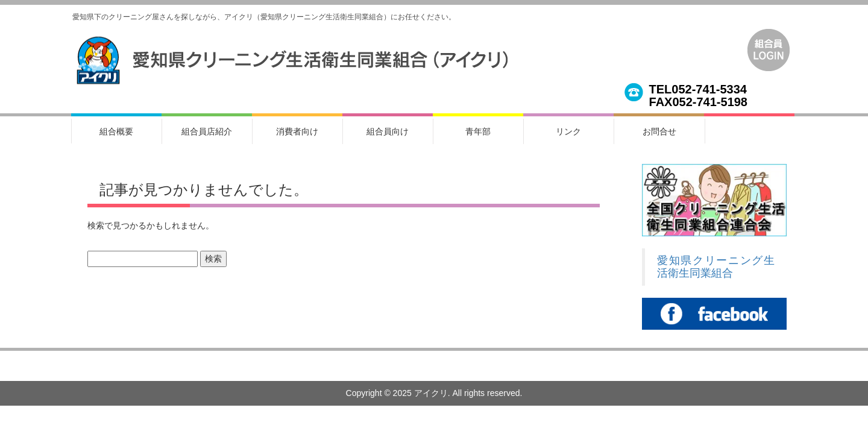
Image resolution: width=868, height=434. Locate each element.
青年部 (478, 131)
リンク (568, 131)
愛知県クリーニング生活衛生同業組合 (716, 267)
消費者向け (297, 131)
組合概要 (116, 131)
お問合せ (659, 131)
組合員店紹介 (207, 131)
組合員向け (388, 131)
